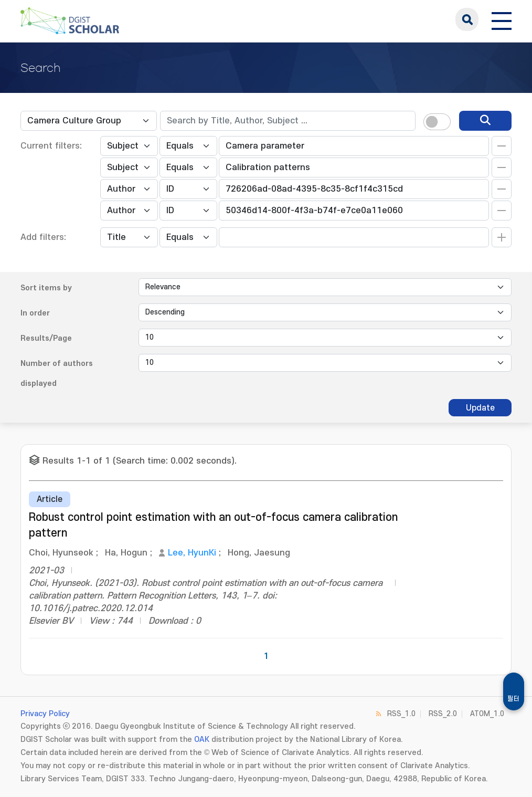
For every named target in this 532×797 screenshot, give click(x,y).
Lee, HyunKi (192, 553)
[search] (485, 121)
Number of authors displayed (57, 374)
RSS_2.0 (443, 714)
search (467, 19)
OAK (202, 740)
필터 (514, 699)
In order (35, 313)
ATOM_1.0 (487, 714)
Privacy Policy (45, 714)
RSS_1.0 (401, 714)
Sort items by (46, 288)
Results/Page (46, 338)
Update (480, 408)
